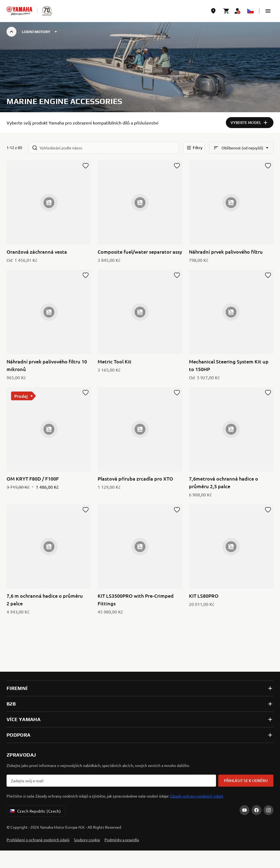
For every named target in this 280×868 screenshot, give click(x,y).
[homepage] (19, 11)
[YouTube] (244, 810)
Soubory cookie (87, 840)
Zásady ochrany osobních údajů (197, 796)
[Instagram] (269, 810)
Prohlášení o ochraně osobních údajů (38, 840)
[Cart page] (226, 11)
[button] (268, 11)
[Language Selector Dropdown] (250, 11)
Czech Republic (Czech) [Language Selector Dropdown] (35, 811)
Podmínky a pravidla (122, 840)
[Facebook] (256, 810)
